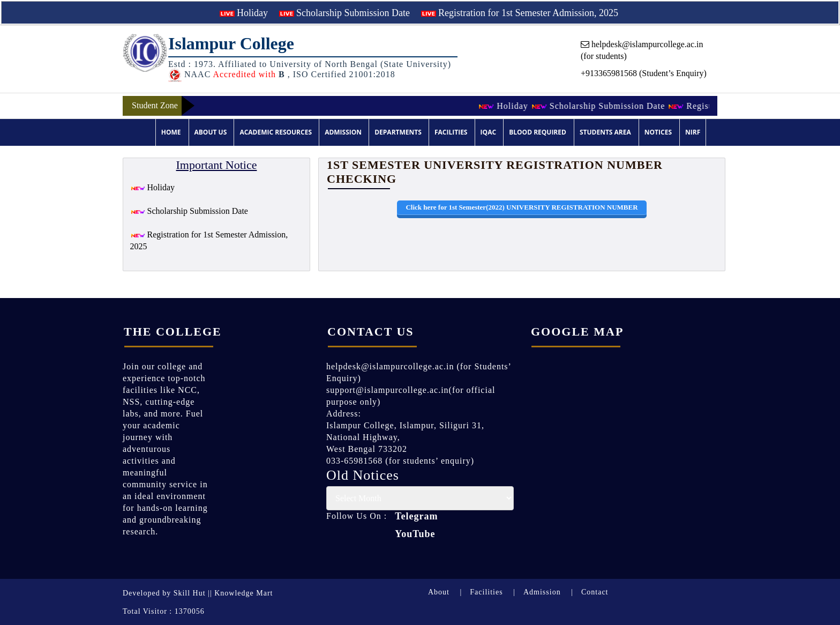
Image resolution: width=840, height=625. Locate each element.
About (439, 592)
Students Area (605, 132)
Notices (658, 132)
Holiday (244, 13)
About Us (211, 132)
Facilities (451, 132)
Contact (595, 592)
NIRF (693, 132)
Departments (398, 132)
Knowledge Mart (243, 593)
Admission (343, 132)
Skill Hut (190, 593)
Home (171, 132)
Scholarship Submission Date (345, 13)
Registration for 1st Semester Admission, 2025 (520, 13)
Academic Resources (276, 132)
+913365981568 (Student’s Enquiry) (644, 73)
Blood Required (538, 132)
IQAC (488, 132)
